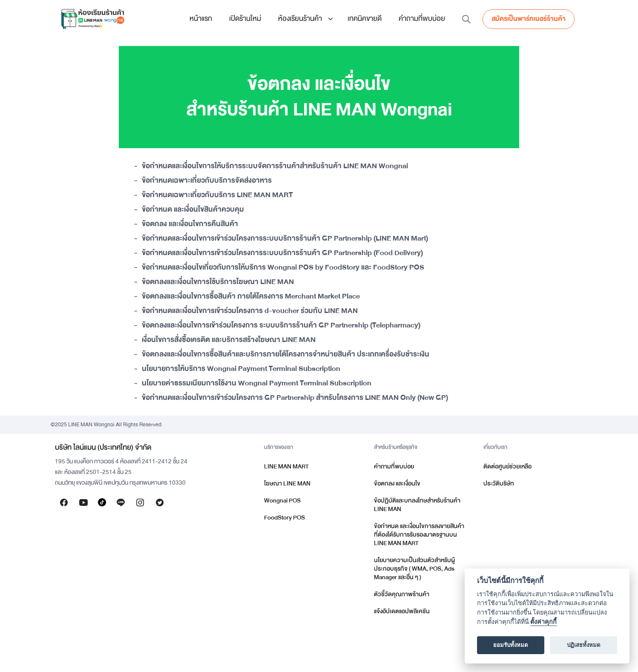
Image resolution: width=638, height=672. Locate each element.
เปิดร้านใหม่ (245, 19)
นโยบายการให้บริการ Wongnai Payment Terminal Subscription (241, 369)
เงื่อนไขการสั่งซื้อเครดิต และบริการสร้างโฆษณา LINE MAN (229, 340)
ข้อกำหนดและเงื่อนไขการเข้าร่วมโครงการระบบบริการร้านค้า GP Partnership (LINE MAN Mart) (285, 239)
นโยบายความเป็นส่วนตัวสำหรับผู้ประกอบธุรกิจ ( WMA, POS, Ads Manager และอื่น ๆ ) (414, 569)
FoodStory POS (285, 518)
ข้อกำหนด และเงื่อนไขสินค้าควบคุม (193, 210)
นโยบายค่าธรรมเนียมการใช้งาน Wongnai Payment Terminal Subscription (257, 384)
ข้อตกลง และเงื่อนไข (397, 484)
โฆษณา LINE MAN (287, 484)
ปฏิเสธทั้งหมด (584, 645)
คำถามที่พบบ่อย (422, 19)
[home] (93, 19)
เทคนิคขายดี (365, 19)
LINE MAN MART (286, 467)
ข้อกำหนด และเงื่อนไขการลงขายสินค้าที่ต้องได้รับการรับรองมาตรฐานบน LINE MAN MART (419, 535)
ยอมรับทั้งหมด (511, 645)
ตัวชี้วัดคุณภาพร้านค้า (402, 594)
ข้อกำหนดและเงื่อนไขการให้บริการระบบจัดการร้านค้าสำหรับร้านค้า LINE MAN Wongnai (275, 167)
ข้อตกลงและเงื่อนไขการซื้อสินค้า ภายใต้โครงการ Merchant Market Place (251, 297)
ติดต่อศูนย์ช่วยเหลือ (507, 467)
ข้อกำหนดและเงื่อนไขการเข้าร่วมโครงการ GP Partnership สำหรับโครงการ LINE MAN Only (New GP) (295, 398)
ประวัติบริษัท (499, 484)
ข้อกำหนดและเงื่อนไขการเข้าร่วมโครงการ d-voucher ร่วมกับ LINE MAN (250, 311)
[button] (304, 19)
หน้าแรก (201, 19)
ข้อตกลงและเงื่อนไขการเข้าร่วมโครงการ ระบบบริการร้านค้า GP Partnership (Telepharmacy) (281, 326)
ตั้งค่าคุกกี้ (543, 622)
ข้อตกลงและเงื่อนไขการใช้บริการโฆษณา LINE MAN (218, 282)
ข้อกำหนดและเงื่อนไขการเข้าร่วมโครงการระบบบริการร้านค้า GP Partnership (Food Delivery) (282, 253)
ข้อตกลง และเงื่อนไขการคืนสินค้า (190, 224)
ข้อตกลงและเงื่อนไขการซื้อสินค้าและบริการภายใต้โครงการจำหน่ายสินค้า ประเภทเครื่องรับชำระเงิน (286, 355)
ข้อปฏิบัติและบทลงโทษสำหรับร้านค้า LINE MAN (417, 505)
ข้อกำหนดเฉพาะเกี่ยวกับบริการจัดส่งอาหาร (207, 181)
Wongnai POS (282, 501)
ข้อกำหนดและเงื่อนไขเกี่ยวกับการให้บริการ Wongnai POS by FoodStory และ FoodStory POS (283, 268)
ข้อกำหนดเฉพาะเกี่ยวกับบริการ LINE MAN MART (217, 195)
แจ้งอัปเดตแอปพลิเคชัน (402, 611)
